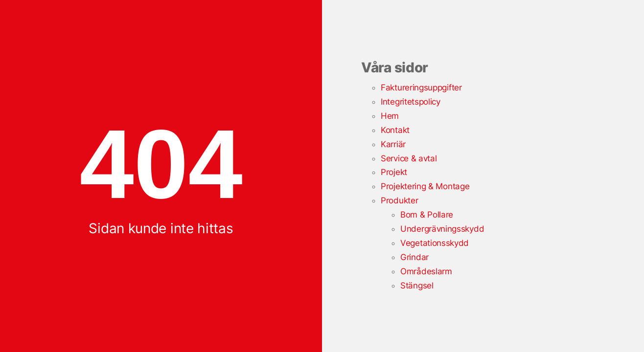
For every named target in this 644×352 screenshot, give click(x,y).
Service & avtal (409, 158)
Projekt (394, 172)
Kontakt (395, 130)
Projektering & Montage (425, 186)
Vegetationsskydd (435, 243)
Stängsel (417, 286)
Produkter (399, 200)
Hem (390, 116)
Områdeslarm (426, 271)
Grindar (414, 257)
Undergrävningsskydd (442, 229)
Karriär (393, 144)
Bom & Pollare (427, 215)
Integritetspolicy (411, 102)
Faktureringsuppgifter (421, 88)
